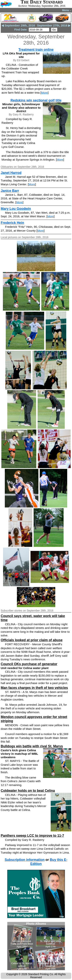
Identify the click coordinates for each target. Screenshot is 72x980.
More (45, 93)
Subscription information (25, 860)
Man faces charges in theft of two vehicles (34, 688)
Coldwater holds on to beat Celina (28, 791)
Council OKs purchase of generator (29, 664)
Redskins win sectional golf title (36, 100)
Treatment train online (36, 50)
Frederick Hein (12, 223)
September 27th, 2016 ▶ (54, 25)
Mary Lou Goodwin (16, 209)
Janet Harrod (11, 173)
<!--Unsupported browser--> (36, 946)
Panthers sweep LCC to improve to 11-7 (32, 836)
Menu (67, 10)
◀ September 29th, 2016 (18, 25)
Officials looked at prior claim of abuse (32, 640)
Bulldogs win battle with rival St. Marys (32, 746)
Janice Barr (10, 191)
